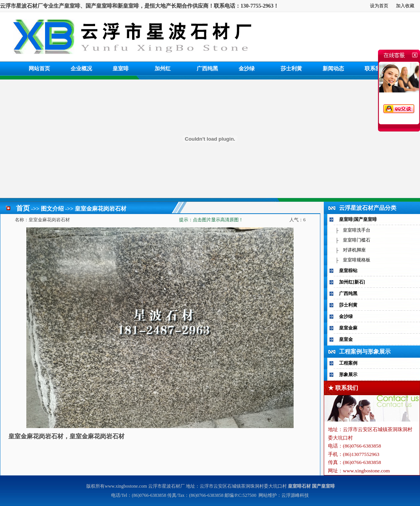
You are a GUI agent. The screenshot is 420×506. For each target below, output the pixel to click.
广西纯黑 (207, 69)
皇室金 (346, 339)
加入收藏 (405, 6)
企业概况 (81, 69)
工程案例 (348, 363)
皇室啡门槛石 (357, 240)
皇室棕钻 (348, 271)
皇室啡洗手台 (357, 230)
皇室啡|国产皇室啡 (358, 219)
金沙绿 (247, 69)
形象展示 (348, 375)
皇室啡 (121, 69)
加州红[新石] (352, 282)
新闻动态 (333, 69)
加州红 (163, 69)
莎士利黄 (291, 69)
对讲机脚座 (354, 250)
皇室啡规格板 (357, 260)
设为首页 (379, 6)
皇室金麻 (348, 328)
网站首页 (39, 69)
